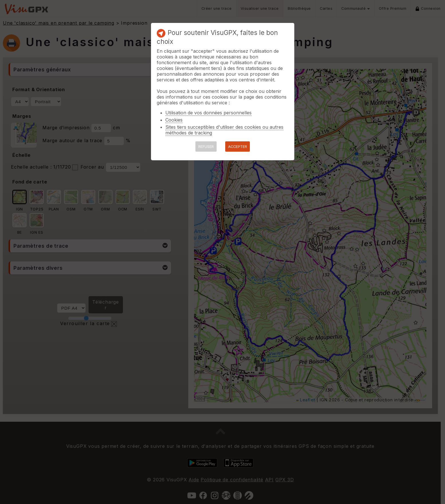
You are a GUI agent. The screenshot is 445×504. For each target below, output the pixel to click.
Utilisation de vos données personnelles (208, 113)
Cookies (174, 120)
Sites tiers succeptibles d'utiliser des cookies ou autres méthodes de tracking (224, 130)
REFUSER (206, 147)
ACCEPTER (238, 147)
